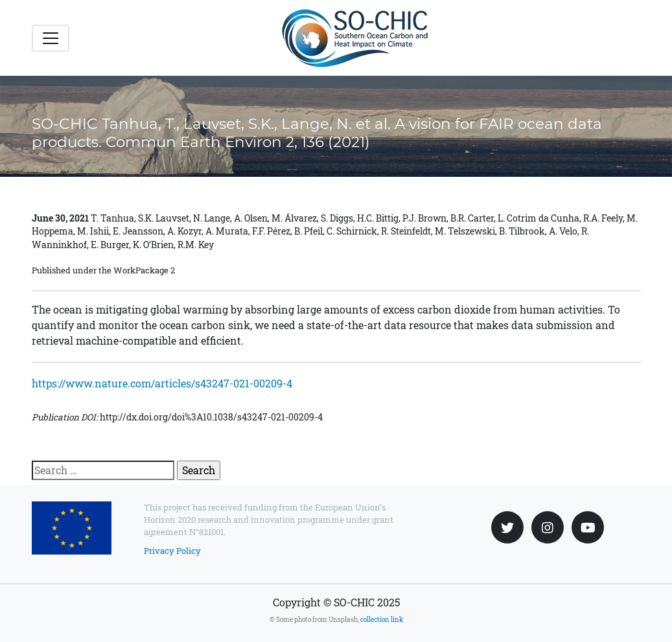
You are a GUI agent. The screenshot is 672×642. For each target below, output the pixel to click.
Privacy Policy (172, 551)
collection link (382, 620)
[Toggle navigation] (51, 38)
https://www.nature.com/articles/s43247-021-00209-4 (162, 383)
